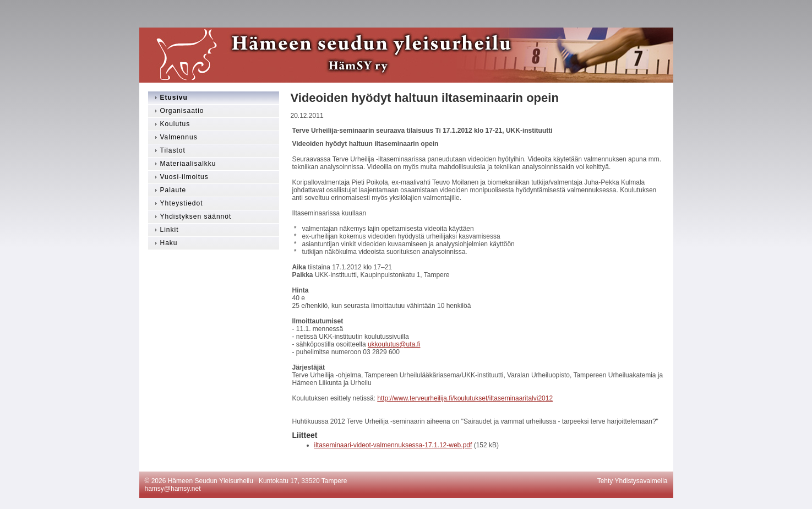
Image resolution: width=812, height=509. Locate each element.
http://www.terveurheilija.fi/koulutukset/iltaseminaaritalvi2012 (465, 398)
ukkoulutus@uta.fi (394, 344)
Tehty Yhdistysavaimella (633, 481)
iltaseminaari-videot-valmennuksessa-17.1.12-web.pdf (393, 445)
